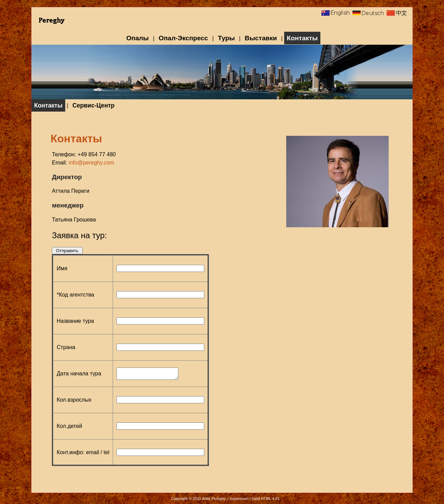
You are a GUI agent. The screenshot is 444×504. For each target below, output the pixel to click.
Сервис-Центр (93, 105)
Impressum (239, 499)
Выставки (261, 38)
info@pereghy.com (91, 163)
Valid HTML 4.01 (266, 499)
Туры (226, 38)
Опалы (138, 38)
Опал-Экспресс (183, 38)
